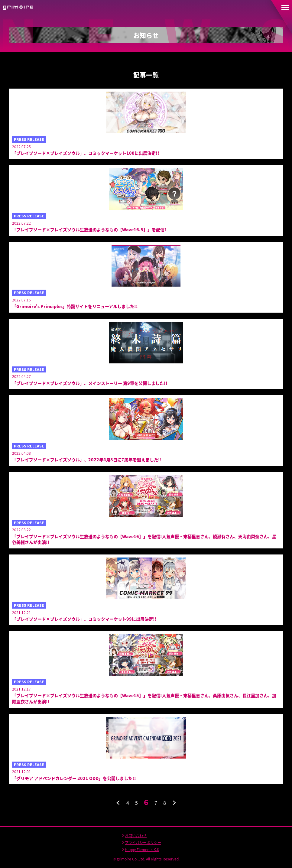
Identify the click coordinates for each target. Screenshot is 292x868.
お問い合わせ (136, 836)
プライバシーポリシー (143, 843)
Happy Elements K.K (142, 850)
